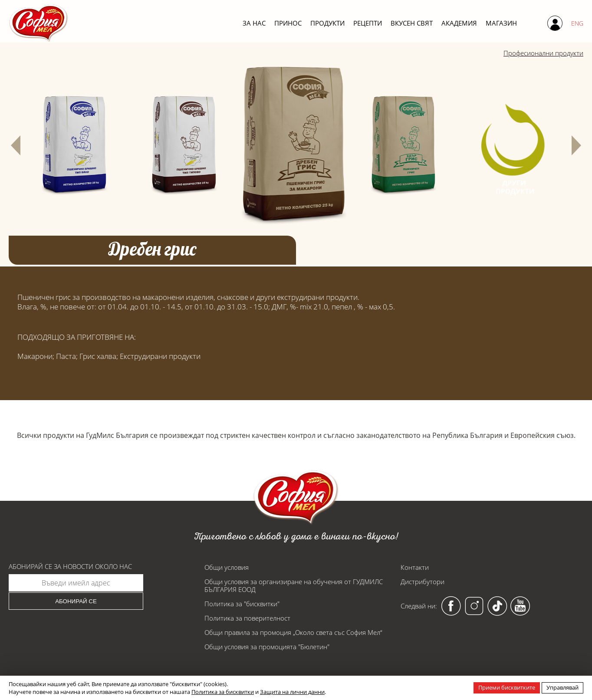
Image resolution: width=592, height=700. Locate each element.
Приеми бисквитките (507, 687)
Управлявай (562, 687)
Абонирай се (76, 601)
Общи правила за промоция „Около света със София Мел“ (293, 632)
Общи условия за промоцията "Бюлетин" (267, 647)
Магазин (501, 23)
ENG (577, 23)
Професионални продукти (539, 54)
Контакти (415, 567)
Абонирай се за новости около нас (70, 567)
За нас (254, 23)
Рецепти (368, 23)
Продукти (327, 23)
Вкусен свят (412, 23)
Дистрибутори (423, 582)
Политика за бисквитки (223, 692)
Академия (459, 23)
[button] (16, 145)
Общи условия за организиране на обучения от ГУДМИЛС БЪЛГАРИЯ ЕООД (294, 585)
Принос (288, 23)
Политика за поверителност (247, 618)
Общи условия (227, 567)
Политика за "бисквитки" (242, 604)
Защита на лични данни (292, 692)
